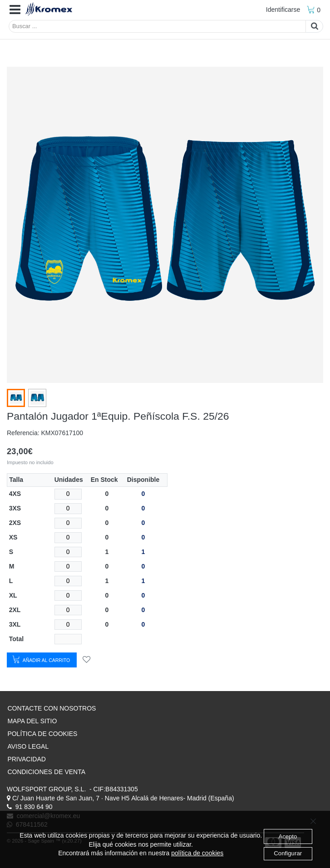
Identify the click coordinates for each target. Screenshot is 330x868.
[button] (15, 10)
